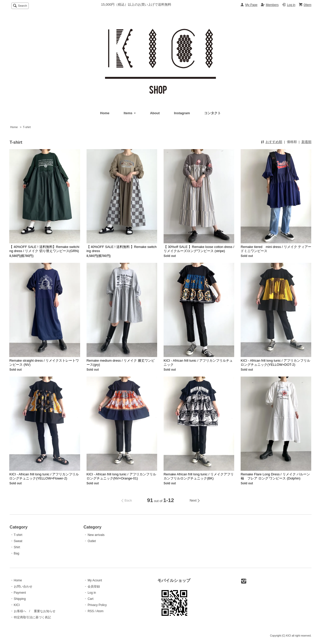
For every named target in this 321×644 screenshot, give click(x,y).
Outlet (92, 541)
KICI (17, 605)
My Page (251, 5)
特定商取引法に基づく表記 (32, 617)
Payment (20, 593)
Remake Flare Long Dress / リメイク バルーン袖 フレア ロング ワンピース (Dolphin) (275, 476)
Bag (17, 553)
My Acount (95, 580)
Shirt (17, 547)
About (155, 113)
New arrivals (96, 535)
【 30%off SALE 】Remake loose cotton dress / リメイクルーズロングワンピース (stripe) (199, 249)
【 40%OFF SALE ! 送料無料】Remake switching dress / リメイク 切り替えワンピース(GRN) (44, 249)
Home (105, 113)
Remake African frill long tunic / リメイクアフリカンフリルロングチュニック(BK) (199, 476)
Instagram (182, 113)
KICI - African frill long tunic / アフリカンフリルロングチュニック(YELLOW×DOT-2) (275, 363)
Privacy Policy (97, 605)
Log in (291, 5)
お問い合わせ (23, 587)
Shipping (20, 599)
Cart (91, 599)
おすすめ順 (274, 142)
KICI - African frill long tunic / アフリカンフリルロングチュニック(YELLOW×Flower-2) (44, 476)
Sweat (18, 541)
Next (193, 500)
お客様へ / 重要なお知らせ (35, 611)
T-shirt (27, 127)
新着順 (306, 142)
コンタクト (213, 113)
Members (272, 5)
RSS (91, 611)
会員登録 (94, 587)
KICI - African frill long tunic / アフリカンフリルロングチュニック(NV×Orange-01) (121, 476)
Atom (100, 611)
